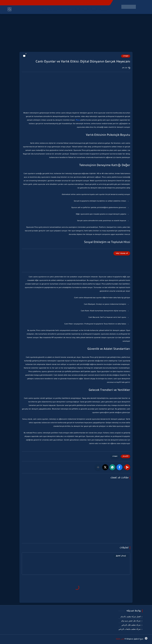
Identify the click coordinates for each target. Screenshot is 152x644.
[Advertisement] (76, 33)
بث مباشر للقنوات (49, 10)
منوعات (126, 56)
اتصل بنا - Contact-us (101, 3)
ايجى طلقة (120, 639)
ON (77, 10)
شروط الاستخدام (85, 3)
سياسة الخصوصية (69, 3)
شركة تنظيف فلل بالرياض (131, 625)
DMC (94, 10)
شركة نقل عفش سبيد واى (131, 621)
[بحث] (9, 10)
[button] (119, 467)
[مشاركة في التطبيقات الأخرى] (98, 467)
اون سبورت (66, 10)
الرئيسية (104, 10)
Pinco (78, 120)
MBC (85, 10)
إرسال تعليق (121, 556)
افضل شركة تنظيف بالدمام (131, 617)
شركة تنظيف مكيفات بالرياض (130, 629)
